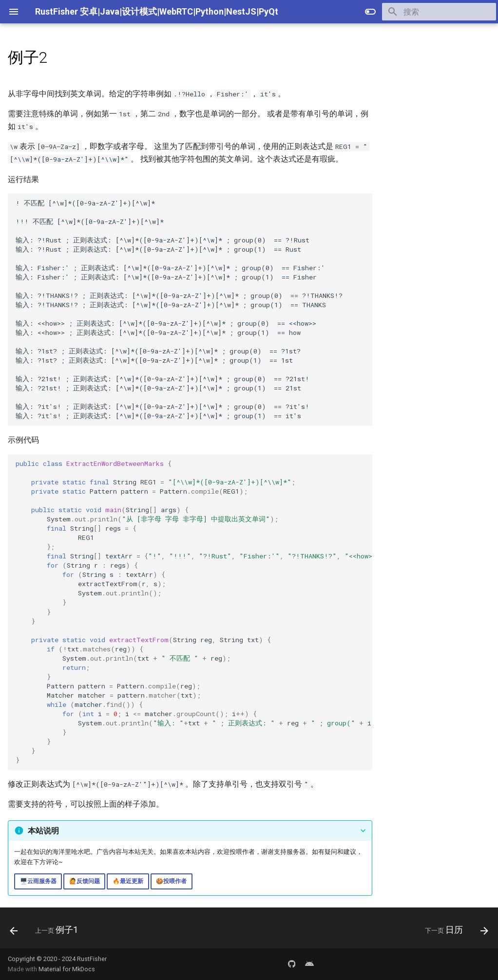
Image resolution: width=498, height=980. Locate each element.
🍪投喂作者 (171, 881)
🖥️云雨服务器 (38, 881)
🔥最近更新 (128, 881)
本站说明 (43, 831)
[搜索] (439, 12)
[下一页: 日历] (454, 931)
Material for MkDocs (67, 969)
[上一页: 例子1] (47, 931)
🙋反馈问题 (85, 881)
